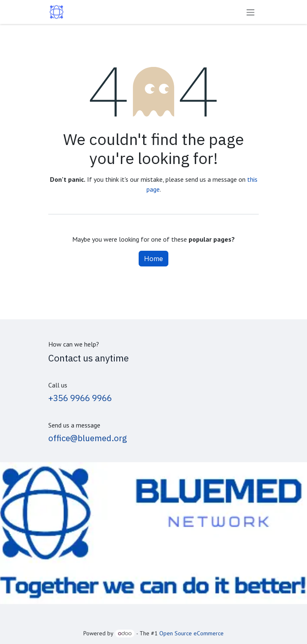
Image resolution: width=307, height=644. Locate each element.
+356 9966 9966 (80, 398)
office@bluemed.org (88, 438)
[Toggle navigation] (250, 12)
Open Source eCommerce (191, 633)
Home (153, 259)
